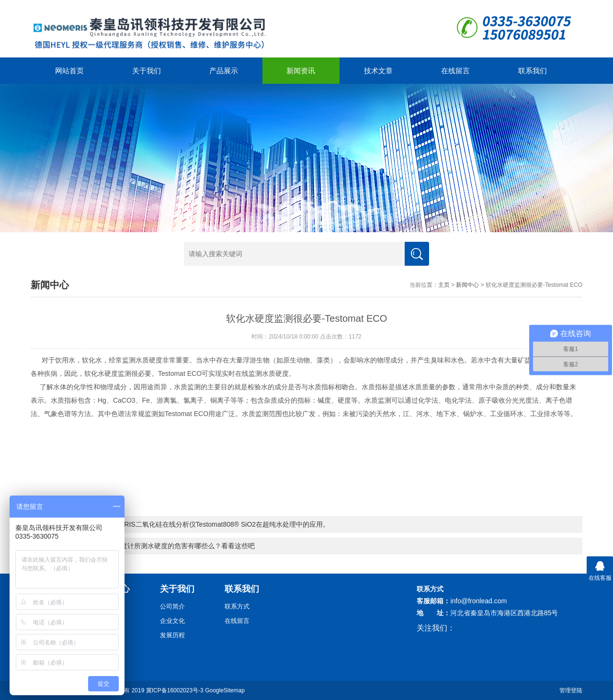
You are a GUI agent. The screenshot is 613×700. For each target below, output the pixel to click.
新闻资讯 (301, 71)
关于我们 (147, 71)
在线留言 (455, 71)
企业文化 (172, 621)
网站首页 (69, 71)
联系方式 (237, 606)
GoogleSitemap (225, 690)
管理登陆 (571, 690)
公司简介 (172, 606)
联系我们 (533, 71)
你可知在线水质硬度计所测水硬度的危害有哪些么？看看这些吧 (161, 546)
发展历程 (172, 635)
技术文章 (378, 71)
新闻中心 (467, 285)
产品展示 (224, 71)
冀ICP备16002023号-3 (175, 690)
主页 (444, 285)
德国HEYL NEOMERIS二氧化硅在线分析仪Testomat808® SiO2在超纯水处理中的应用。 (198, 524)
